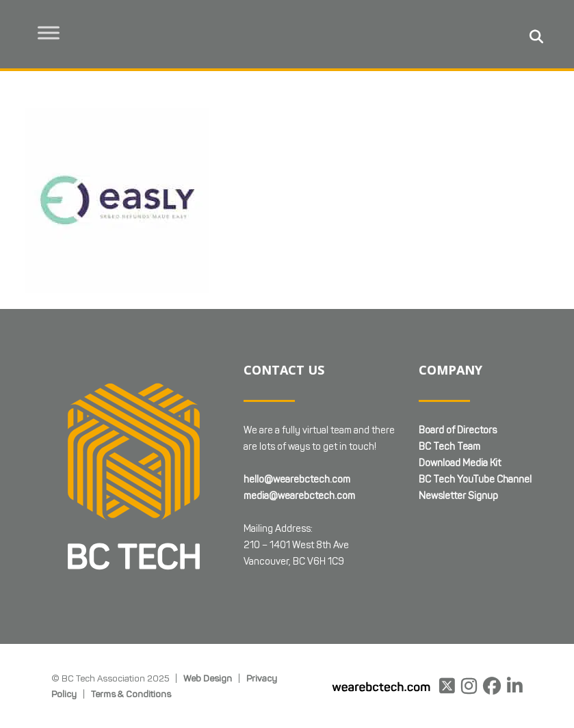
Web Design (208, 678)
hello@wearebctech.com (297, 480)
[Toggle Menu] (49, 32)
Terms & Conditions (131, 694)
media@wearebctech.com (299, 496)
